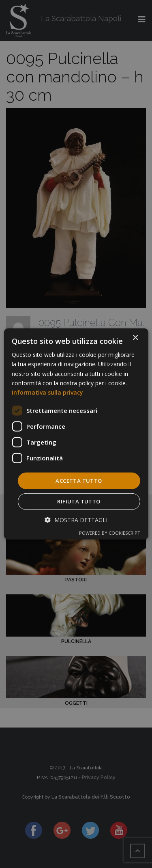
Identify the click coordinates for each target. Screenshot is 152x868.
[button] (76, 520)
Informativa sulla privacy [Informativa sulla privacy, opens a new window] (47, 392)
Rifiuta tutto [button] (79, 501)
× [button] (135, 338)
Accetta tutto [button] (79, 481)
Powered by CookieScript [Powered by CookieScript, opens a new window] (110, 533)
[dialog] (76, 434)
